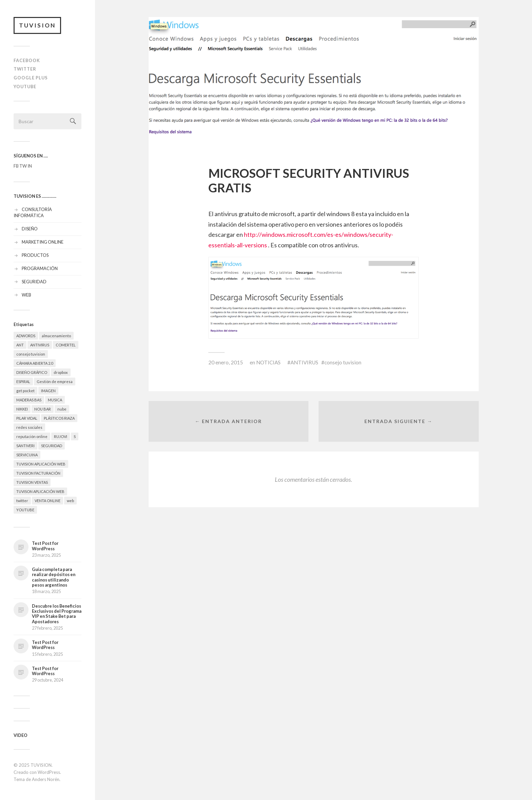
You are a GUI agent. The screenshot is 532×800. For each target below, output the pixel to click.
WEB (26, 295)
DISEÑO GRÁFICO (32, 372)
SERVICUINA (27, 455)
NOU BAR (43, 409)
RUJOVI (61, 436)
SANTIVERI (25, 446)
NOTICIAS (268, 362)
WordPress (49, 772)
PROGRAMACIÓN (40, 268)
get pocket (25, 391)
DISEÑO (30, 229)
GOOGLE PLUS (31, 78)
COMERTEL (66, 345)
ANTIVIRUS (40, 345)
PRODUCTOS (35, 255)
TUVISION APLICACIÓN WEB (41, 464)
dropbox (61, 372)
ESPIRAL (23, 382)
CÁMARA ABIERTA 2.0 (35, 363)
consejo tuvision (31, 354)
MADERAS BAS (29, 400)
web (70, 501)
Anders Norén (46, 779)
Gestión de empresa (55, 382)
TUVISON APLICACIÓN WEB (40, 491)
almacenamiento (56, 336)
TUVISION (37, 25)
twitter (22, 501)
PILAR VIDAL (27, 418)
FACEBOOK (27, 60)
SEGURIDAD (34, 282)
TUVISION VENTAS (32, 482)
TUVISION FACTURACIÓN (38, 473)
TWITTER (25, 69)
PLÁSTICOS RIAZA (59, 418)
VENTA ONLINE (47, 501)
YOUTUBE (25, 87)
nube (62, 409)
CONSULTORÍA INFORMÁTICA (33, 212)
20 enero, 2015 (226, 362)
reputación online (32, 436)
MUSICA (55, 400)
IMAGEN (48, 391)
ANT (20, 345)
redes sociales (29, 427)
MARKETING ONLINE (43, 242)
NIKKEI (22, 409)
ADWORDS (26, 336)
